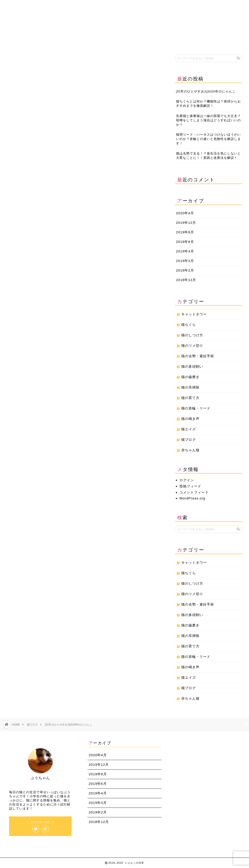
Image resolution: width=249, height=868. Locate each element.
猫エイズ (189, 429)
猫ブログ (14, 61)
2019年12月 (186, 223)
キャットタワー (194, 314)
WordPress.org (192, 498)
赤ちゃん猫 (190, 450)
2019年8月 (185, 232)
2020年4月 (185, 213)
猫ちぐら (189, 325)
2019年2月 (185, 270)
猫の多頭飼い (192, 366)
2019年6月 (185, 242)
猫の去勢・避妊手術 (198, 356)
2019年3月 (185, 261)
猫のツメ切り (192, 345)
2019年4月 (185, 251)
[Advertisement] (84, 213)
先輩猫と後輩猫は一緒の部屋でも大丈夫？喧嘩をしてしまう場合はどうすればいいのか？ (208, 120)
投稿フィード (190, 486)
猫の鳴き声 (190, 419)
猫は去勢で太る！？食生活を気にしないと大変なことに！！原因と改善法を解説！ (208, 156)
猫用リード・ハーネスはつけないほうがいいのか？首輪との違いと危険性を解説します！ (208, 139)
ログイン (187, 480)
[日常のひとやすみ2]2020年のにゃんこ (206, 91)
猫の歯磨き (190, 377)
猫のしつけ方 (192, 335)
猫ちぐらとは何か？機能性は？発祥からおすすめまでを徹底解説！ (208, 104)
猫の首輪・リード (196, 408)
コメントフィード (194, 492)
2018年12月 (186, 280)
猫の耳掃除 (190, 387)
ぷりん (16, 506)
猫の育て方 (190, 398)
